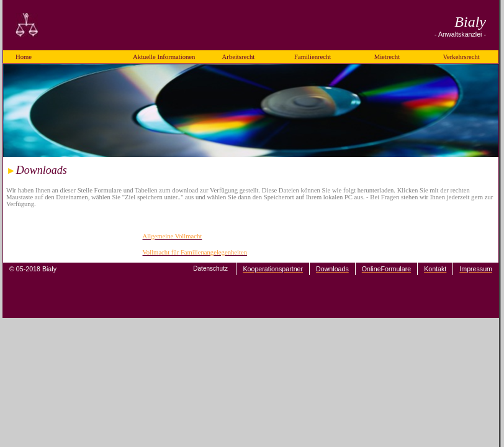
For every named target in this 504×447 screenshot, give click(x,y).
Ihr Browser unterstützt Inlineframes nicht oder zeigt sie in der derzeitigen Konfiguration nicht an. (251, 210)
